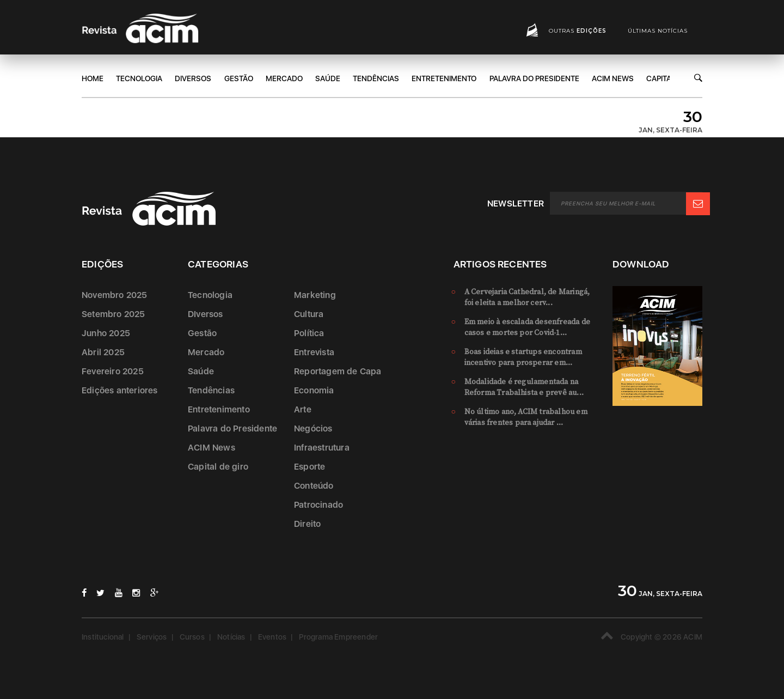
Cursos (192, 637)
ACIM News (613, 78)
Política (309, 333)
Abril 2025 (103, 352)
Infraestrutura (322, 448)
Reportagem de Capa (338, 371)
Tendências (376, 78)
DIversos (193, 78)
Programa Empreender (338, 637)
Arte (303, 409)
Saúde (328, 78)
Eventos (272, 637)
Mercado (284, 78)
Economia (314, 390)
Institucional (103, 637)
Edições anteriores (120, 390)
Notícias (231, 637)
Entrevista (314, 352)
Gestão (239, 78)
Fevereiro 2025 (113, 371)
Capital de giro (218, 467)
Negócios (313, 428)
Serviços (152, 637)
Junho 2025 (106, 333)
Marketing (315, 295)
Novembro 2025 (115, 295)
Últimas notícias (658, 31)
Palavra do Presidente (534, 78)
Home (93, 78)
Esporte (310, 467)
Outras (578, 31)
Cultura (309, 314)
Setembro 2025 (114, 314)
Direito (307, 524)
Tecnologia (139, 78)
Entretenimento (444, 78)
